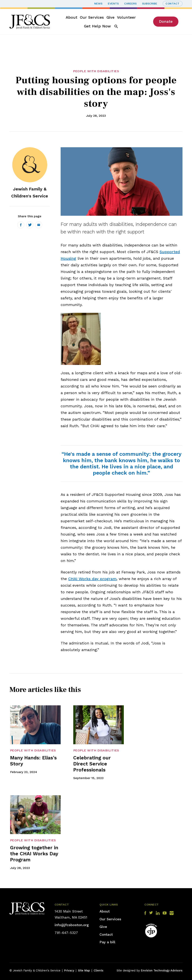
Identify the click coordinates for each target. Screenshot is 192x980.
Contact (173, 4)
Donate (166, 21)
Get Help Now (97, 26)
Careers (130, 4)
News (98, 4)
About (72, 17)
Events (113, 4)
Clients (99, 970)
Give (110, 17)
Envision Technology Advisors (162, 970)
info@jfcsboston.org (72, 925)
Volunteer (126, 17)
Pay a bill (107, 942)
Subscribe (150, 4)
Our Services (92, 17)
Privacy (69, 970)
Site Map (84, 970)
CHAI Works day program (92, 579)
